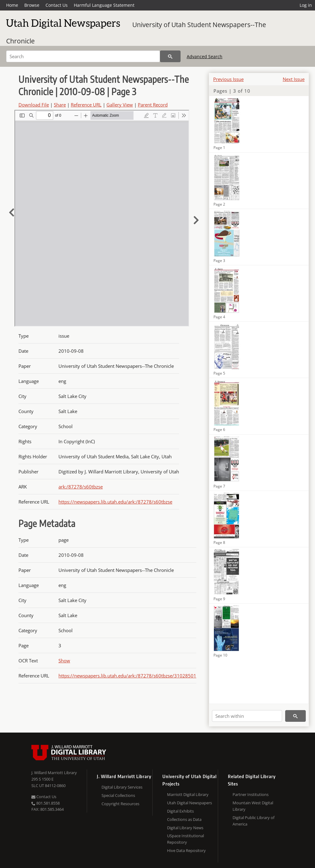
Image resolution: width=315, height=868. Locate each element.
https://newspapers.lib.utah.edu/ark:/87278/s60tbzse (115, 502)
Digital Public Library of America (253, 821)
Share (60, 105)
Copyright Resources (120, 804)
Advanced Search (205, 56)
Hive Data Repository (186, 850)
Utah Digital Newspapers (189, 803)
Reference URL (86, 105)
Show (64, 661)
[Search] (83, 56)
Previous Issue (228, 79)
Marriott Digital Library (188, 794)
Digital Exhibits (180, 811)
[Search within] (247, 716)
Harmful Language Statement (104, 5)
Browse (32, 5)
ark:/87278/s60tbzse (81, 487)
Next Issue (294, 79)
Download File (34, 105)
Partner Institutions (251, 794)
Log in (306, 5)
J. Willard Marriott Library (54, 773)
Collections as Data (184, 819)
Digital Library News (185, 828)
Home (12, 5)
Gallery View (120, 105)
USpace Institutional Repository (185, 839)
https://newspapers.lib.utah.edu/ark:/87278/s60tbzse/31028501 (127, 676)
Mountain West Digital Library (253, 806)
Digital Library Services (122, 787)
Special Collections (118, 795)
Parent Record (153, 105)
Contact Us (57, 5)
